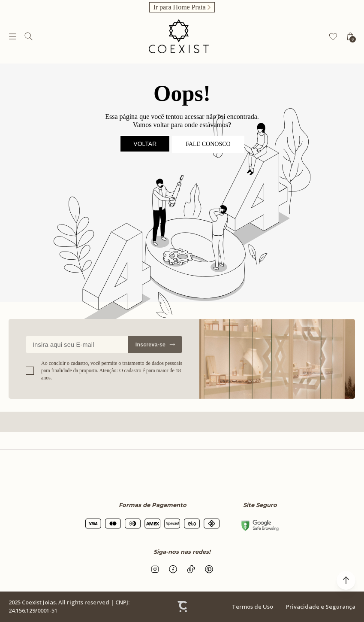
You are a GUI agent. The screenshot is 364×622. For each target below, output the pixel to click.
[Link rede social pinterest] (209, 569)
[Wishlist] (333, 36)
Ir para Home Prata (179, 7)
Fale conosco (208, 144)
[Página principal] (179, 36)
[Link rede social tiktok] (191, 569)
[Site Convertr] (182, 607)
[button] (346, 580)
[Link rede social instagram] (155, 569)
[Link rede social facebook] (173, 569)
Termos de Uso (253, 607)
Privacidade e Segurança (321, 607)
